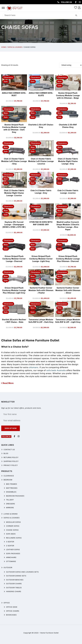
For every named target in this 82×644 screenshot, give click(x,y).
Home (4, 47)
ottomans (34, 367)
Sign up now (11, 428)
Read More (7, 383)
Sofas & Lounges (15, 47)
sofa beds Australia (56, 370)
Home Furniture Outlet (49, 633)
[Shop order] (71, 65)
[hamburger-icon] (3, 8)
